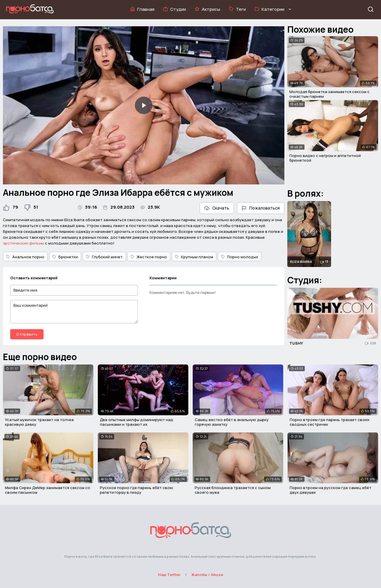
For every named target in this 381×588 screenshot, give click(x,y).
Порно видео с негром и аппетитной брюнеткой (325, 158)
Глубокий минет (104, 257)
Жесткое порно (149, 257)
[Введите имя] (74, 290)
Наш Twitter (169, 575)
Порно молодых (240, 257)
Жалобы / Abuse (207, 575)
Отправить (27, 334)
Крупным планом (194, 257)
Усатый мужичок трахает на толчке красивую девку (39, 422)
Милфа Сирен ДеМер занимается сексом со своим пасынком (48, 490)
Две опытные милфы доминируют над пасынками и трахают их (136, 422)
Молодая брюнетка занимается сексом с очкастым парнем (329, 94)
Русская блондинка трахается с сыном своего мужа (233, 490)
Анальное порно (25, 257)
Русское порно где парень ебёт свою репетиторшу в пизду (136, 490)
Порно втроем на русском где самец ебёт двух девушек (330, 490)
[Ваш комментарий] (74, 312)
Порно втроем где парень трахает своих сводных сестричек (329, 422)
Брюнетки (65, 257)
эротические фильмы (24, 243)
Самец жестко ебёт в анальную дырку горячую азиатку (232, 422)
